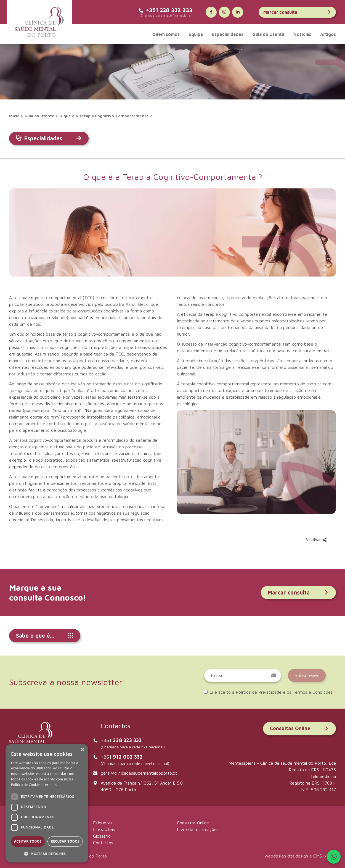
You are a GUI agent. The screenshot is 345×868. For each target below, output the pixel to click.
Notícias (302, 34)
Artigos (328, 34)
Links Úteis (104, 829)
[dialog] (47, 803)
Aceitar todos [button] (28, 841)
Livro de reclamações (198, 829)
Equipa (196, 34)
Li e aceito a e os (270, 692)
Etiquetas (103, 823)
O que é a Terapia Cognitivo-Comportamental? (106, 116)
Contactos (103, 843)
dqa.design (298, 856)
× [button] (82, 750)
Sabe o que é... (45, 636)
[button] (47, 854)
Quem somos (166, 34)
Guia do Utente (268, 34)
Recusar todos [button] (65, 841)
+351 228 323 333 (165, 10)
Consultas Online (299, 728)
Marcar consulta (297, 12)
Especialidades (228, 34)
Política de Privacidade (259, 692)
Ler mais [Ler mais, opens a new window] (50, 785)
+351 (121, 740)
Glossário (102, 836)
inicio (14, 116)
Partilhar (316, 540)
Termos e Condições (313, 692)
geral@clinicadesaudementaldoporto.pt (139, 773)
